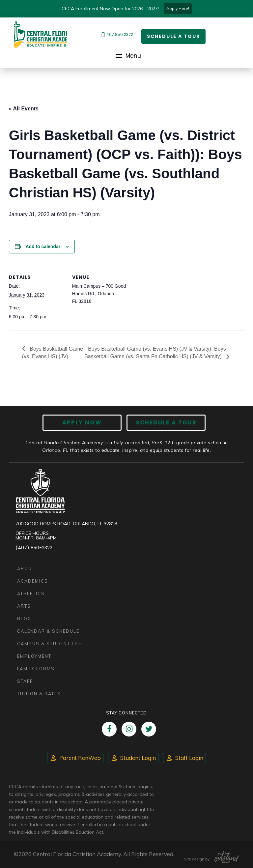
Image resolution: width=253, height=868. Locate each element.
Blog (24, 619)
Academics (33, 581)
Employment (34, 656)
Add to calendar (43, 246)
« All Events (24, 109)
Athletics (31, 593)
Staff (25, 681)
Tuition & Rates (39, 694)
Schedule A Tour (166, 422)
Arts (24, 606)
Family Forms (36, 669)
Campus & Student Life (50, 644)
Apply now (82, 422)
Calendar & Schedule (48, 631)
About (26, 568)
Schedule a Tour (173, 36)
